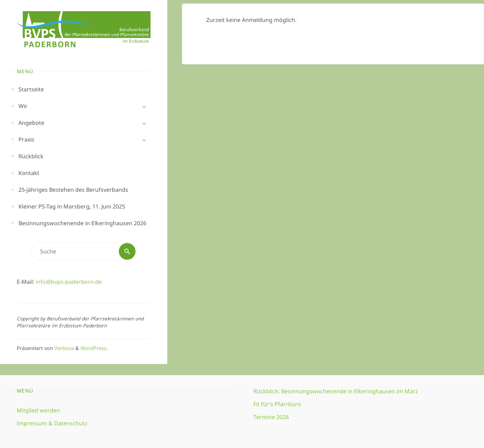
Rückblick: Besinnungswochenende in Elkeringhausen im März (336, 391)
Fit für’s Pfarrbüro (277, 404)
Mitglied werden (38, 410)
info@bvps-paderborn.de (69, 282)
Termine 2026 (271, 417)
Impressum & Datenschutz (52, 423)
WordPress (93, 348)
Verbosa (63, 348)
